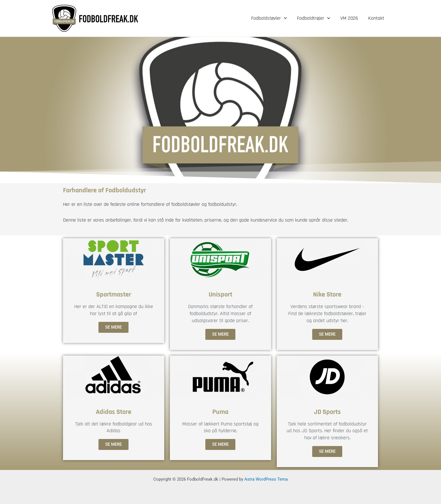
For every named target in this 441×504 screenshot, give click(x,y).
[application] (284, 18)
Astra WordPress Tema (266, 479)
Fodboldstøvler (269, 18)
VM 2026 (349, 18)
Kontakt (376, 18)
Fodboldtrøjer (314, 18)
